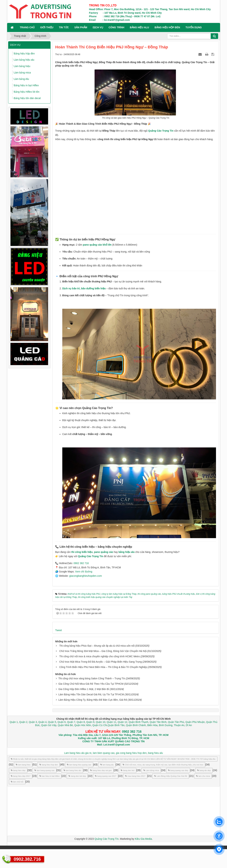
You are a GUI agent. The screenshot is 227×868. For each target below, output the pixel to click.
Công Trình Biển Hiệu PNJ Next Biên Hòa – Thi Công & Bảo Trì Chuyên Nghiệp (103, 667)
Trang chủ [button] (27, 27)
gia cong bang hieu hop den (131, 753)
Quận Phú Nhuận (195, 722)
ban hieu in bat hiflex (50, 776)
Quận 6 (61, 722)
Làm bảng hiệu (22, 66)
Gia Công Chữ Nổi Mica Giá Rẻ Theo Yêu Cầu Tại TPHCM (91, 684)
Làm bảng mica (22, 73)
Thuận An (179, 725)
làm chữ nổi (17, 782)
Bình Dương (166, 725)
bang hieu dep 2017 (21, 776)
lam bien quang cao (104, 753)
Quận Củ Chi (100, 725)
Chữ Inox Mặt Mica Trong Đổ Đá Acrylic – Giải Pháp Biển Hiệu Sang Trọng (101, 662)
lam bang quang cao (44, 770)
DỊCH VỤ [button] (98, 27)
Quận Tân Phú (176, 722)
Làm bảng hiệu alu (24, 60)
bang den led (128, 770)
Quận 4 (42, 722)
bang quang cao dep (178, 770)
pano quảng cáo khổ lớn (97, 245)
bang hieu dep (18, 770)
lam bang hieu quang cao (79, 765)
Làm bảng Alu (21, 79)
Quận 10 (101, 722)
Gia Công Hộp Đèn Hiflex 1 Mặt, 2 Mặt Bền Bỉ (84, 689)
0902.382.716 (27, 859)
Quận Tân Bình (158, 722)
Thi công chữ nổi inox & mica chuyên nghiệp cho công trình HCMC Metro (100, 656)
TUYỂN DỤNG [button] (194, 27)
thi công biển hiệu (82, 552)
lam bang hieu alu (72, 770)
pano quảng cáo (104, 552)
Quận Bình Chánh (136, 725)
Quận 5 (52, 722)
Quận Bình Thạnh (139, 722)
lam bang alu (107, 765)
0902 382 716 (81, 563)
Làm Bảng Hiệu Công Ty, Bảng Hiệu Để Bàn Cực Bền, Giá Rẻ (93, 700)
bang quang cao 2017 (106, 776)
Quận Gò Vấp (49, 725)
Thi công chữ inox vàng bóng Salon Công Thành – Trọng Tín (92, 678)
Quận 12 (122, 722)
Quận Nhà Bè (65, 725)
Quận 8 (81, 722)
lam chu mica (203, 776)
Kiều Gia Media (143, 839)
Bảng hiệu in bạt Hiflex (26, 85)
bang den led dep (77, 776)
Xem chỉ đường (84, 572)
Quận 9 (90, 722)
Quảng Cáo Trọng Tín (161, 131)
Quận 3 (33, 722)
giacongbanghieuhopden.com (86, 576)
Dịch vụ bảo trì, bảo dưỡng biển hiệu (84, 288)
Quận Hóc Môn (83, 725)
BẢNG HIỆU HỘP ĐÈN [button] (167, 27)
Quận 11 (111, 722)
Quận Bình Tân (116, 725)
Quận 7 (71, 722)
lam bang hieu (23, 765)
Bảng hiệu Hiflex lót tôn (27, 92)
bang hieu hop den (49, 765)
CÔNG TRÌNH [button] (117, 27)
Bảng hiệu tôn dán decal (27, 98)
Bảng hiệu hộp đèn (24, 54)
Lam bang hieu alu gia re (78, 753)
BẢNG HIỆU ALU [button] (139, 27)
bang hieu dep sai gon (101, 770)
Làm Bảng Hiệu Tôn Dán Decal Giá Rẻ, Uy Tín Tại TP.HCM (91, 694)
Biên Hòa (152, 725)
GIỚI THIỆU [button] (47, 27)
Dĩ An (189, 725)
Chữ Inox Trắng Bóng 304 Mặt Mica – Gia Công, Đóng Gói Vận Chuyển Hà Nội (103, 651)
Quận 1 (14, 722)
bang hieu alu (155, 753)
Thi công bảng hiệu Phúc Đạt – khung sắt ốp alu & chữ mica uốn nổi (97, 646)
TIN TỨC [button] (64, 27)
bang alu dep (204, 770)
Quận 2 (23, 722)
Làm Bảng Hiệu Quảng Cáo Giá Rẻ (171, 776)
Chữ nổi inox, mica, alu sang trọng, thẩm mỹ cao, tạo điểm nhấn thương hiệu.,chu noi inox (163, 765)
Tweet (58, 630)
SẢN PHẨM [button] (81, 27)
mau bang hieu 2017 (135, 776)
